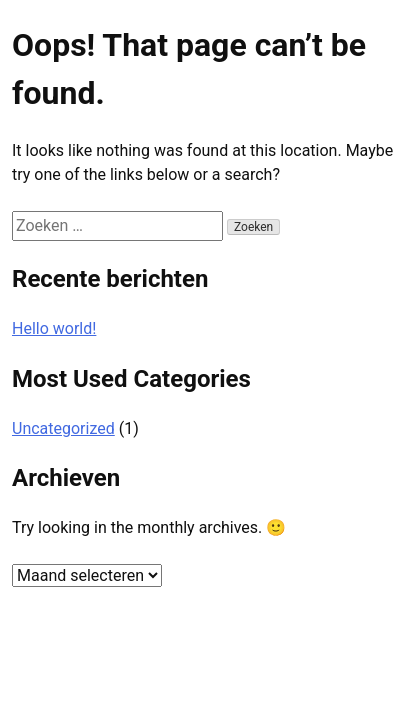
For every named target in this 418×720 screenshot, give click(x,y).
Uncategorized (63, 428)
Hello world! (54, 328)
